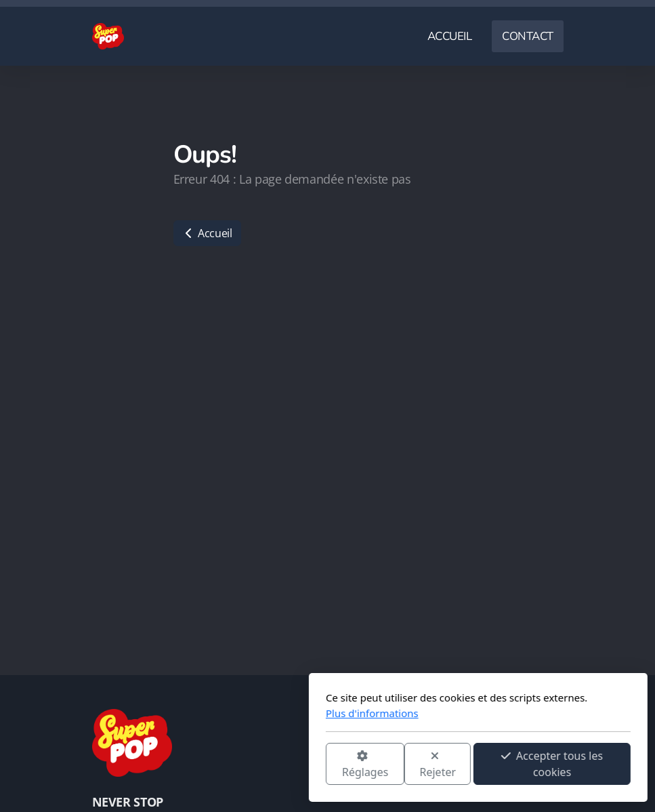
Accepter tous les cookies (402, 764)
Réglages (214, 765)
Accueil (207, 233)
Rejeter (287, 765)
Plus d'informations (222, 713)
